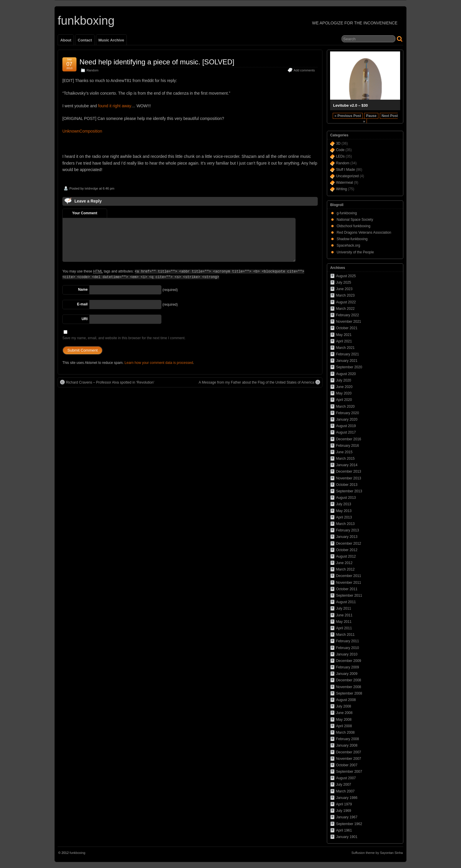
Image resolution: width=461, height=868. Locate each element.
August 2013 (346, 498)
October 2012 (347, 550)
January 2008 (347, 745)
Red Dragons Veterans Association (364, 233)
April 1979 (344, 804)
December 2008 (348, 680)
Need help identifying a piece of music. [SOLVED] (157, 62)
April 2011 (344, 628)
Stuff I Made (345, 170)
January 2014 (347, 465)
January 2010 (347, 654)
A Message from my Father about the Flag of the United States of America (259, 382)
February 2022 (347, 315)
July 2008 (343, 706)
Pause (371, 116)
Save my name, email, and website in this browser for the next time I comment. (124, 338)
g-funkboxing (347, 213)
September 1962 (349, 824)
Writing (341, 189)
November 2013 (348, 478)
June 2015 (344, 452)
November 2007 (348, 759)
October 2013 (347, 485)
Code (340, 150)
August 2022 (346, 302)
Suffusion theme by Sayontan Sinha (377, 853)
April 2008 (344, 726)
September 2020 (349, 367)
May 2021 (344, 335)
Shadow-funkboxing (352, 239)
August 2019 (346, 426)
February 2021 (347, 354)
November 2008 (348, 687)
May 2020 (344, 393)
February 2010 (347, 648)
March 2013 (345, 524)
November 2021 (348, 322)
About (66, 40)
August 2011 (346, 602)
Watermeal (344, 183)
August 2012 (346, 556)
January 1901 (347, 837)
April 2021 (344, 341)
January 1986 (347, 798)
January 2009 (347, 674)
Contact (85, 40)
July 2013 (343, 504)
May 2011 (344, 622)
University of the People (355, 252)
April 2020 (344, 400)
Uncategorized (347, 176)
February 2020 (347, 413)
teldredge (91, 188)
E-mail (82, 304)
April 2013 (344, 517)
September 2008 (349, 693)
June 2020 (344, 387)
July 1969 (343, 811)
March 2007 (345, 791)
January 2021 (347, 361)
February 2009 (347, 667)
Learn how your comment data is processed (159, 363)
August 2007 (346, 778)
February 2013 (347, 530)
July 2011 (343, 608)
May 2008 (344, 720)
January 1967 (347, 817)
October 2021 (347, 328)
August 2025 (346, 276)
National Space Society (355, 220)
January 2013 (347, 537)
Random (93, 70)
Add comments (304, 70)
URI (85, 319)
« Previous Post (348, 116)
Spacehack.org (348, 245)
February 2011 (347, 641)
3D (338, 143)
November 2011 (348, 583)
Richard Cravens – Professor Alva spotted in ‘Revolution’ (107, 382)
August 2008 (346, 700)
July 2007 (343, 785)
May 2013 (344, 511)
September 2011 (349, 596)
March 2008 (345, 732)
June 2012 (344, 563)
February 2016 (347, 446)
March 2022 (345, 309)
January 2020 (347, 419)
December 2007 (348, 752)
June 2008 (344, 713)
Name (83, 290)
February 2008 (347, 739)
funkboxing (86, 21)
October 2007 (347, 765)
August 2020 (346, 374)
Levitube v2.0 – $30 (350, 105)
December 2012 (348, 543)
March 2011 (345, 635)
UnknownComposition (82, 131)
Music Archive (111, 40)
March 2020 (345, 407)
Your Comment (85, 213)
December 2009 (348, 661)
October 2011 (347, 589)
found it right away (115, 106)
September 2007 (349, 772)
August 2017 (346, 432)
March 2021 (345, 348)
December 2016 (348, 439)
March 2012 (345, 569)
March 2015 (345, 459)
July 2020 (343, 380)
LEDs (340, 156)
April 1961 (344, 830)
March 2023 (345, 295)
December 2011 (348, 576)
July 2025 (343, 282)
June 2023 (344, 289)
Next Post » (380, 119)
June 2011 (344, 615)
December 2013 (348, 471)
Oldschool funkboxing (353, 226)
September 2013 (349, 491)
